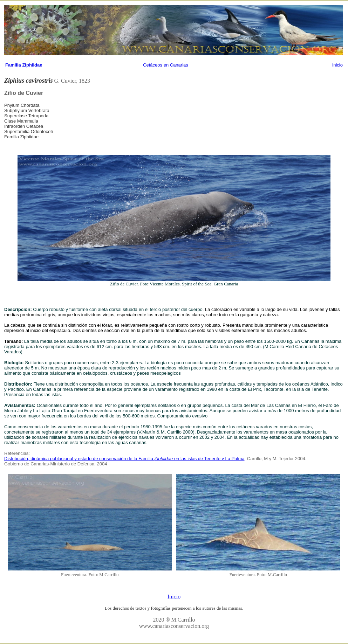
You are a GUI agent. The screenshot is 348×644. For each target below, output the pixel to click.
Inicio (337, 65)
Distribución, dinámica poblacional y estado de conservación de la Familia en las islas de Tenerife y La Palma (124, 459)
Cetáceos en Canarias (166, 65)
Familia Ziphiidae (24, 65)
